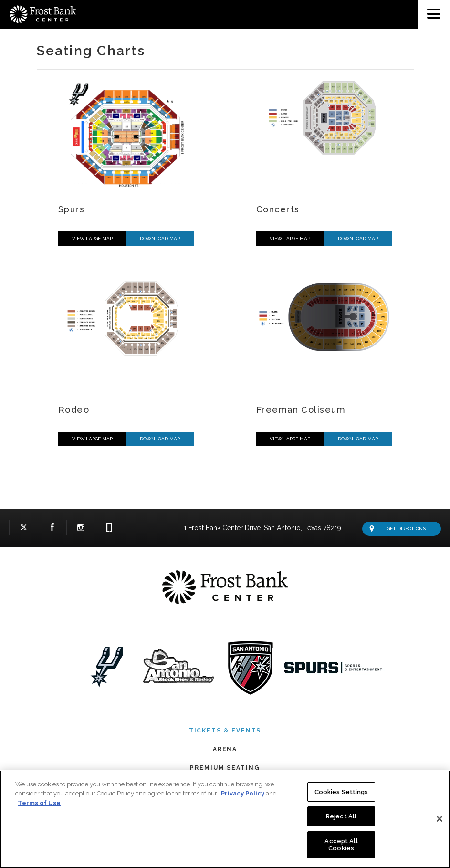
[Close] (440, 819)
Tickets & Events (225, 731)
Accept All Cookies (341, 845)
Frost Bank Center (38, 4)
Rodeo (74, 410)
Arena (225, 749)
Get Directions (398, 529)
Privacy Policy (243, 793)
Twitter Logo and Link (24, 530)
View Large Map (92, 238)
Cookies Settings (341, 792)
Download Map (160, 238)
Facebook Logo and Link (52, 529)
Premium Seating (225, 768)
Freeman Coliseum (301, 410)
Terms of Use (39, 803)
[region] (225, 819)
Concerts (278, 209)
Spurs (71, 209)
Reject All (341, 816)
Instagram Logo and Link (81, 530)
